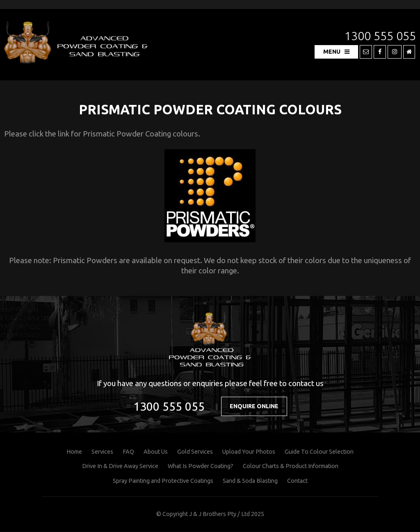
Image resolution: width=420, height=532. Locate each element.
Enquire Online (254, 406)
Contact (297, 481)
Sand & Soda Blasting (250, 481)
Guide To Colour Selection (319, 452)
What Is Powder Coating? (201, 466)
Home (74, 452)
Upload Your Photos (249, 452)
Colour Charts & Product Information (291, 466)
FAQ (128, 452)
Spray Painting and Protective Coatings (163, 481)
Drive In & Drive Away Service (120, 466)
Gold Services (195, 452)
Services (102, 452)
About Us (156, 452)
